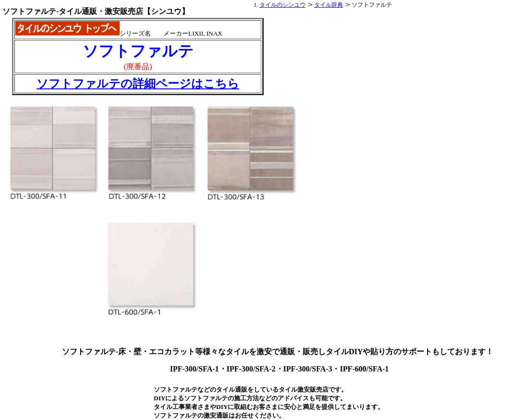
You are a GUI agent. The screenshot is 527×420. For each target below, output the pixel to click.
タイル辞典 (329, 5)
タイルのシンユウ (282, 5)
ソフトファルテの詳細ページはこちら (138, 84)
